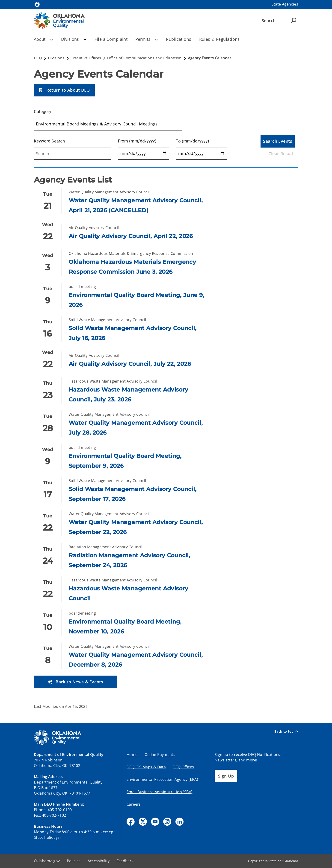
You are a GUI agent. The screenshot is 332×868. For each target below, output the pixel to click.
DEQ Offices (183, 767)
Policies (74, 861)
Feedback (125, 861)
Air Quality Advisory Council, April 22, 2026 (131, 236)
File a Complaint (111, 39)
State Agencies (285, 4)
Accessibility (99, 861)
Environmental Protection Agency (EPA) (162, 779)
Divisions (74, 39)
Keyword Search (49, 141)
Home (132, 755)
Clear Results (282, 154)
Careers (134, 804)
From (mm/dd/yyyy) (137, 141)
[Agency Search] (293, 20)
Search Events (278, 141)
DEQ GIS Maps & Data (146, 767)
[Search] (279, 20)
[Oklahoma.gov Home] (37, 4)
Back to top (286, 732)
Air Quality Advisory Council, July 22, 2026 (130, 364)
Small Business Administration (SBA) (159, 792)
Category (43, 112)
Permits (147, 39)
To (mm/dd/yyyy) (193, 141)
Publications (179, 39)
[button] (64, 90)
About (44, 39)
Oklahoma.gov (47, 861)
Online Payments (160, 755)
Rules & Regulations (219, 39)
